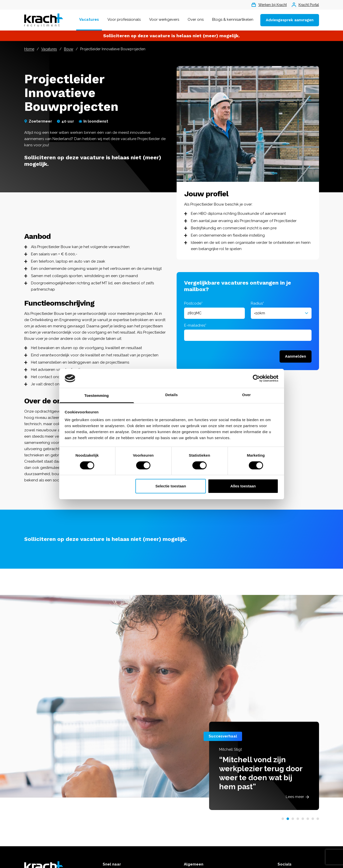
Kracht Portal (305, 5)
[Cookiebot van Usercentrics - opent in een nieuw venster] (256, 378)
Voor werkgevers (164, 20)
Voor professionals (124, 20)
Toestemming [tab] (97, 395)
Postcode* (193, 303)
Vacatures (89, 20)
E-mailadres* (195, 325)
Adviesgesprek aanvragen (290, 20)
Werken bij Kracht (269, 5)
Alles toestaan (243, 486)
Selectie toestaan (171, 486)
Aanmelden (296, 356)
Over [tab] (246, 395)
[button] (283, 819)
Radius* (257, 303)
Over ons (196, 20)
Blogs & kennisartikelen (233, 20)
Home (29, 49)
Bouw (69, 49)
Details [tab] (172, 395)
